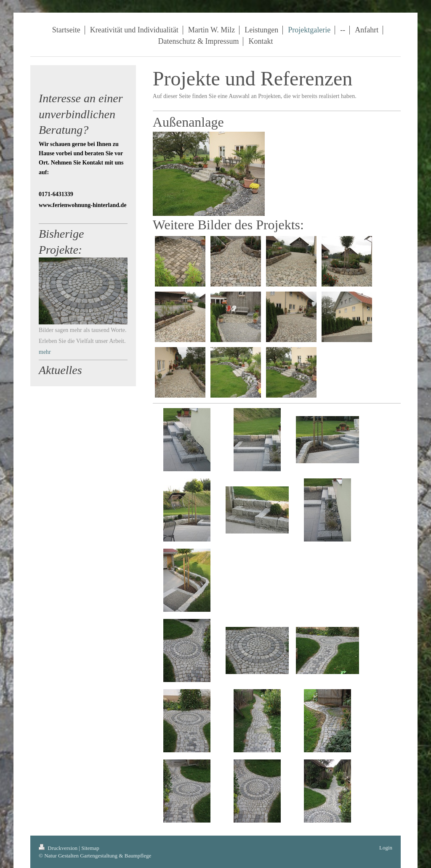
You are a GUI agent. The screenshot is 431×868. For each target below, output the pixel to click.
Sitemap (90, 848)
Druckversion (59, 848)
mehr (45, 352)
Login (386, 848)
